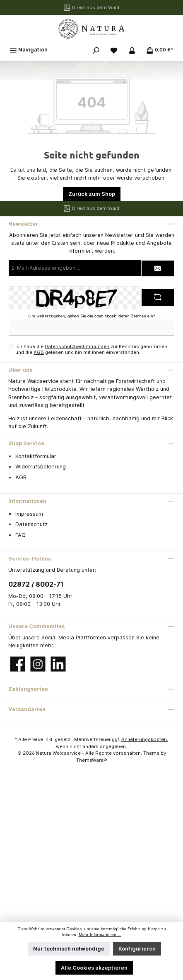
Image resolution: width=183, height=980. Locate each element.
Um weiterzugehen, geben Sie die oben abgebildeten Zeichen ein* (92, 316)
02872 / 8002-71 (36, 584)
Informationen (27, 501)
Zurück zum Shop (92, 194)
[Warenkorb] (160, 50)
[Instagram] (38, 664)
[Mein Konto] (132, 50)
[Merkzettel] (114, 50)
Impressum (29, 514)
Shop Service (26, 443)
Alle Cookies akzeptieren (94, 968)
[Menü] (29, 50)
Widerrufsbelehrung (41, 467)
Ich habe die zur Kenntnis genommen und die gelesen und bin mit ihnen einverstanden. (91, 349)
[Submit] (158, 268)
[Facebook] (18, 664)
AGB (39, 352)
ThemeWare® (92, 760)
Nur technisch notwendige (69, 949)
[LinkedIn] (58, 664)
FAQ (20, 535)
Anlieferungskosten (144, 739)
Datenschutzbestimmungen (77, 346)
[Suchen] (96, 50)
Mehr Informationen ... (100, 935)
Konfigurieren (137, 949)
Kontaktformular (36, 456)
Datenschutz (31, 524)
